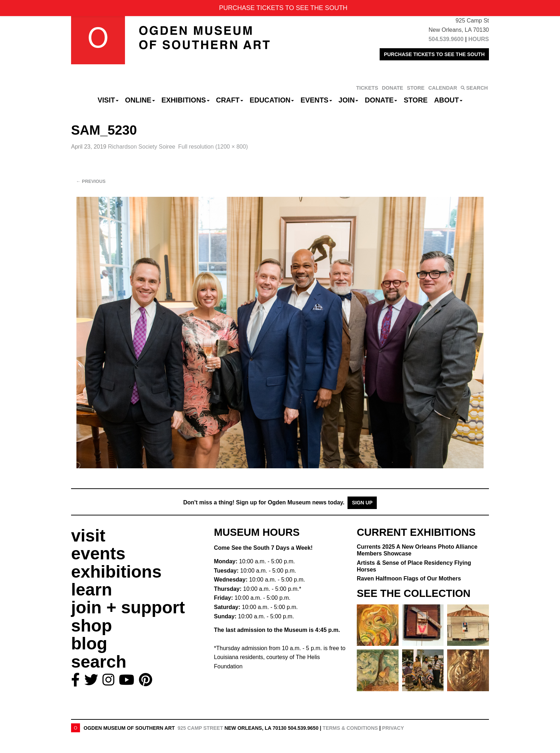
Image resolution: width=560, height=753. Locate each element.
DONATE (392, 88)
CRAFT (230, 100)
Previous (91, 181)
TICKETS (367, 88)
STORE (416, 88)
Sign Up (362, 503)
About (448, 100)
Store (416, 100)
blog (89, 644)
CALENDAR (443, 88)
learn (92, 590)
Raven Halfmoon (409, 579)
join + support (128, 607)
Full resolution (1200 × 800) (213, 147)
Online (140, 100)
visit (88, 536)
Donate (381, 100)
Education (272, 100)
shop (92, 626)
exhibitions (116, 572)
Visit (108, 100)
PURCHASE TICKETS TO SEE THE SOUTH (434, 54)
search (99, 662)
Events (316, 100)
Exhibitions (186, 100)
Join (349, 100)
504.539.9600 (446, 39)
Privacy (393, 728)
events (98, 553)
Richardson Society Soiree (142, 147)
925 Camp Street (200, 728)
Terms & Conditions (350, 728)
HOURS (479, 39)
